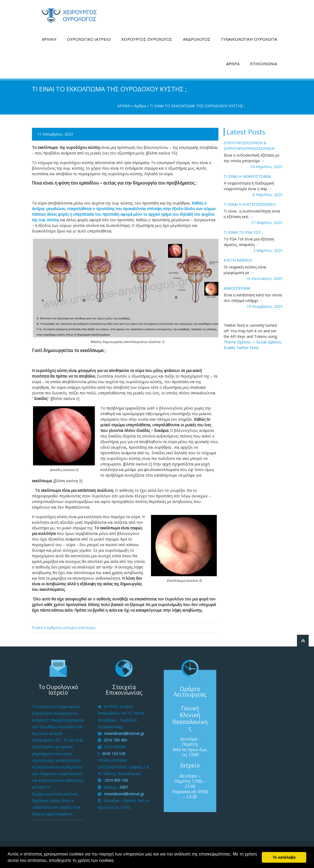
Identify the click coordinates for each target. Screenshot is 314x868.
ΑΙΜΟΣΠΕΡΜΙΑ (237, 288)
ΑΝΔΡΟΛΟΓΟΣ (197, 39)
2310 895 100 (116, 780)
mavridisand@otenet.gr (124, 733)
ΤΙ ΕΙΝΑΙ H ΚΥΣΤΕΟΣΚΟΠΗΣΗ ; (250, 204)
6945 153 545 (114, 753)
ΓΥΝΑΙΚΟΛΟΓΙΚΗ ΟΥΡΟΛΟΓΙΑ (249, 39)
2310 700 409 (115, 740)
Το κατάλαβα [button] (284, 857)
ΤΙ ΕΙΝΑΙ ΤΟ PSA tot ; (243, 232)
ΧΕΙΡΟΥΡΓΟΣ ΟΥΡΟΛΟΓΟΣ (147, 39)
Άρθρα (140, 106)
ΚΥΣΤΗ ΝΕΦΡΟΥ (238, 260)
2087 (124, 787)
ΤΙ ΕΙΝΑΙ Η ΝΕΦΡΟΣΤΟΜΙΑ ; (248, 176)
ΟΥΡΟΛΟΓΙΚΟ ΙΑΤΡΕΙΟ (89, 39)
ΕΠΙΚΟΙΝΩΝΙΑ (264, 63)
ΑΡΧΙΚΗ (49, 39)
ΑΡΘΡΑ (233, 63)
